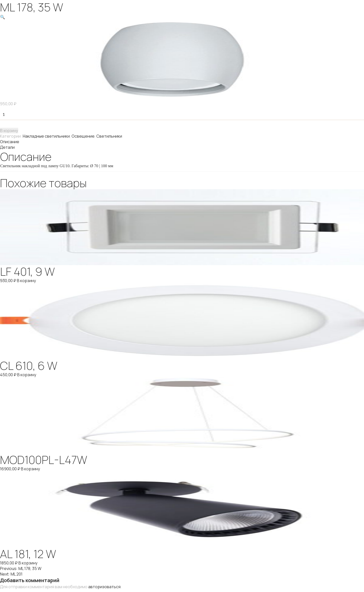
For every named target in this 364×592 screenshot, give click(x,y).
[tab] (182, 142)
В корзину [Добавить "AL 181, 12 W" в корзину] (28, 563)
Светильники (109, 136)
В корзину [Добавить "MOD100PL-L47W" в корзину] (30, 469)
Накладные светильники (46, 136)
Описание (10, 142)
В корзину (9, 130)
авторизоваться (104, 587)
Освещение (83, 136)
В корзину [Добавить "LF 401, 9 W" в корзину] (26, 281)
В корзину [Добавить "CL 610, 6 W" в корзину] (27, 375)
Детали (7, 147)
